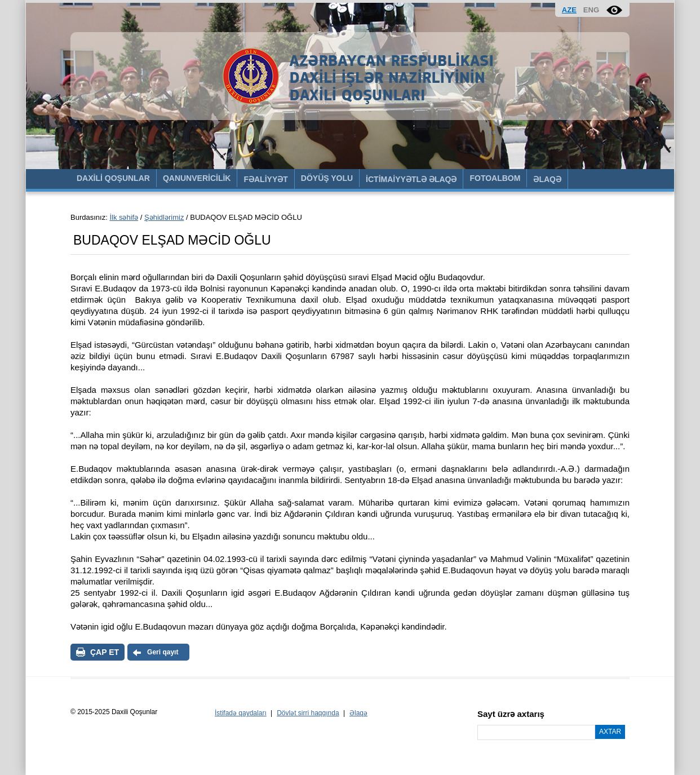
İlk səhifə (124, 217)
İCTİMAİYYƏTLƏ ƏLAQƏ (411, 179)
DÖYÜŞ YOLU (327, 178)
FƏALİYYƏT (265, 179)
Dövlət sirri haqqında (308, 713)
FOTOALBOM (495, 178)
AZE (569, 10)
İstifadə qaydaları (241, 713)
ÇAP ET (105, 652)
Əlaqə (358, 713)
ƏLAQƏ (547, 179)
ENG (591, 10)
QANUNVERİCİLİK (197, 178)
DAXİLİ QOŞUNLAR (113, 178)
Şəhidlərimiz (164, 217)
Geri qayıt (163, 652)
